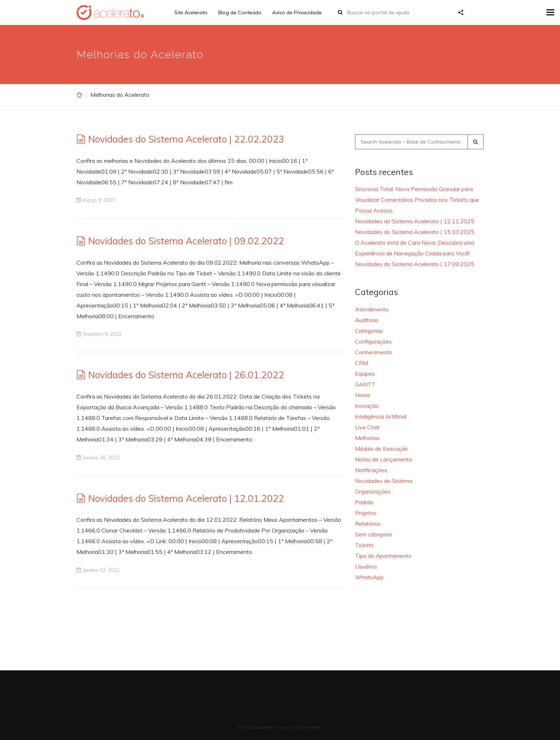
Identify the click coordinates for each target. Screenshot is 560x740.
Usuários (366, 566)
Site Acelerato (191, 12)
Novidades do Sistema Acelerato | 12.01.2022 (186, 498)
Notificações (371, 470)
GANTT (365, 384)
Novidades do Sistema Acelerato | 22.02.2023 (186, 139)
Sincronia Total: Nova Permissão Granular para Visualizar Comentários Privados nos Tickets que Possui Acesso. (417, 200)
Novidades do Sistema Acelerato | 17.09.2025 (415, 264)
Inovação (367, 406)
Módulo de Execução (381, 449)
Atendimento (372, 309)
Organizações (373, 491)
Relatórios (368, 524)
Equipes (365, 374)
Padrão (364, 502)
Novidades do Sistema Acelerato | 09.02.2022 (186, 241)
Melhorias (367, 438)
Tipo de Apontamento (383, 556)
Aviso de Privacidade (297, 12)
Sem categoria (373, 534)
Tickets (364, 545)
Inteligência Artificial (381, 416)
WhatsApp (369, 577)
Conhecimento (374, 352)
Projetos (366, 513)
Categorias (369, 331)
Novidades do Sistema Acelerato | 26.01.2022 (186, 375)
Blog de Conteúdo (240, 12)
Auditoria (366, 320)
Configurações (373, 341)
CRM (361, 363)
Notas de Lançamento (384, 459)
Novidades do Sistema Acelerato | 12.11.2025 (415, 221)
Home (363, 395)
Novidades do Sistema (384, 481)
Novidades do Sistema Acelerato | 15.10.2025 (415, 232)
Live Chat (367, 427)
